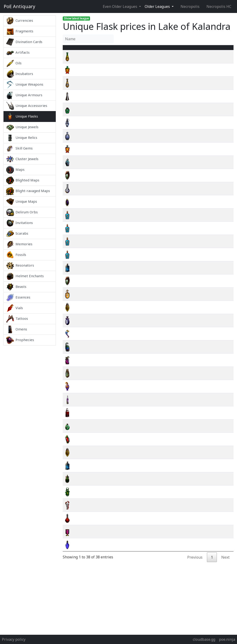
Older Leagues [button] (158, 6)
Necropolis (190, 6)
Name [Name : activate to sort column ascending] (86, 50)
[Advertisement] (30, 415)
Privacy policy (14, 639)
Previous (195, 563)
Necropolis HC (219, 6)
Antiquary (19, 6)
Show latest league (76, 18)
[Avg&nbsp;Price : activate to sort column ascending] (188, 50)
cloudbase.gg (204, 639)
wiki (214, 62)
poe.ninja (227, 639)
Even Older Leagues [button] (120, 6)
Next (225, 563)
